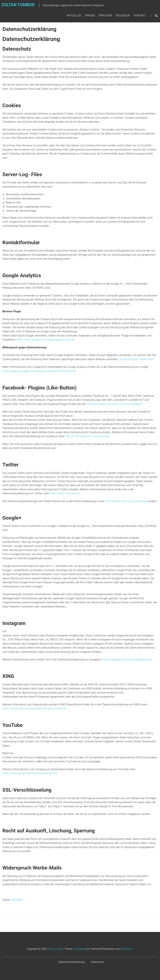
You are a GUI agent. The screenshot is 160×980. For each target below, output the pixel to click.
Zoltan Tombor (55, 949)
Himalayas (79, 949)
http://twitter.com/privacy (65, 493)
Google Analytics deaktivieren (137, 359)
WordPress (126, 949)
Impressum (97, 962)
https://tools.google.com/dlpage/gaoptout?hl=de (45, 340)
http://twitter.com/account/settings (127, 501)
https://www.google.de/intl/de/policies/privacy (30, 773)
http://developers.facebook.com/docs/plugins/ (115, 404)
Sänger (90, 16)
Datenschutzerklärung (72, 962)
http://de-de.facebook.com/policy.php (87, 436)
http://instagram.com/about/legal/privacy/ (127, 660)
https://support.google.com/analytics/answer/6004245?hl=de (39, 371)
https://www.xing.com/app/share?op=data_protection (34, 708)
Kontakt (140, 16)
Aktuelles (74, 16)
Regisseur (123, 16)
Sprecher (105, 16)
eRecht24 (17, 900)
